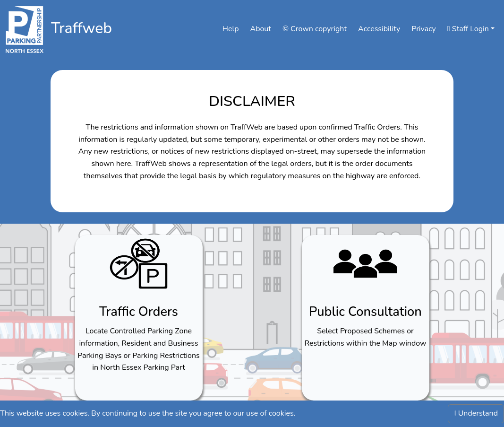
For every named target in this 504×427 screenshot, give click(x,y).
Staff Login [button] (468, 29)
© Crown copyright (315, 29)
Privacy (424, 29)
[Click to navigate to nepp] (25, 29)
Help (231, 29)
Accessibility (379, 29)
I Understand (476, 413)
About (260, 29)
